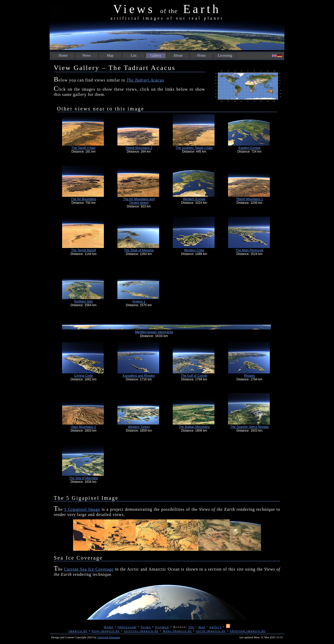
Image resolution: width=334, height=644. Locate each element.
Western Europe (194, 199)
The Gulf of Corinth (194, 376)
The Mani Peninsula (249, 250)
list (192, 627)
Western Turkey (139, 427)
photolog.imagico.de (248, 631)
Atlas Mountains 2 (83, 427)
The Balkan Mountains (194, 427)
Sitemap (162, 627)
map (202, 627)
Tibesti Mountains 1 (249, 199)
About (178, 56)
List (134, 56)
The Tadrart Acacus (145, 80)
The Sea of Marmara (83, 478)
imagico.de (78, 631)
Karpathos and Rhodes (139, 376)
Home (63, 56)
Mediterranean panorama (154, 332)
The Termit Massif (83, 250)
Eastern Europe (249, 148)
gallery (216, 627)
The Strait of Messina (139, 250)
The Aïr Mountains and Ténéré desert (139, 201)
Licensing (225, 56)
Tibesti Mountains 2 (139, 148)
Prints (202, 56)
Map (110, 56)
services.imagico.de (141, 631)
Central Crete (83, 376)
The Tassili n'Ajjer (84, 148)
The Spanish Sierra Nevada (249, 427)
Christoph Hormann (109, 637)
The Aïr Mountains (83, 199)
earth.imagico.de (211, 631)
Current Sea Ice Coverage (89, 569)
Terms (146, 627)
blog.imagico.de (106, 631)
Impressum (127, 627)
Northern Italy (83, 301)
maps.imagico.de (177, 631)
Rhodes (249, 376)
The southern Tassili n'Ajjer (194, 148)
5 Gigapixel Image (82, 509)
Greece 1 (139, 301)
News (87, 56)
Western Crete (194, 250)
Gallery (156, 56)
